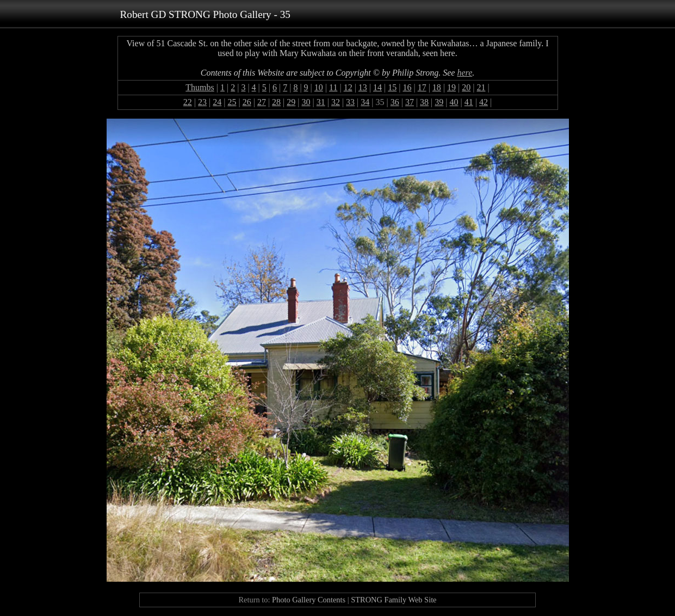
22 (188, 102)
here (465, 73)
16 (407, 87)
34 (365, 102)
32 (336, 102)
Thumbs (200, 87)
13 (363, 87)
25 (232, 102)
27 (262, 102)
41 (469, 102)
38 (424, 102)
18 (437, 87)
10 (319, 87)
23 (202, 102)
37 (410, 102)
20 (466, 87)
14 (377, 87)
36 (395, 102)
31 (321, 102)
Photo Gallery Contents (309, 600)
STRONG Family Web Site (394, 600)
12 (348, 87)
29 (291, 102)
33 (350, 102)
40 (454, 102)
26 (247, 102)
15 (392, 87)
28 (276, 102)
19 (451, 87)
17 (422, 87)
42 (484, 102)
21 (481, 87)
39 (439, 102)
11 (333, 87)
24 (217, 102)
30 (306, 102)
